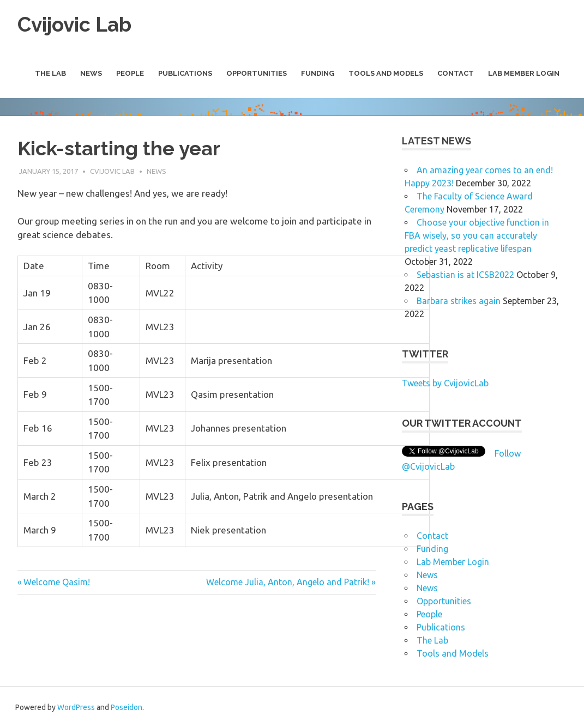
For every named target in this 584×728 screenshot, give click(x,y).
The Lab (50, 73)
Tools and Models (386, 73)
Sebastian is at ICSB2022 (465, 274)
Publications (185, 73)
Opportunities (257, 73)
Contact (456, 73)
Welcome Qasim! (56, 582)
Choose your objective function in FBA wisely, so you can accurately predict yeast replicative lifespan (477, 235)
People (130, 73)
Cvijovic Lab (77, 24)
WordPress (76, 707)
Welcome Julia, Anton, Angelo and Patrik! (288, 582)
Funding (318, 73)
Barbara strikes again (459, 300)
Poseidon (127, 707)
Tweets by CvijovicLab (445, 383)
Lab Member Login (524, 73)
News (91, 73)
